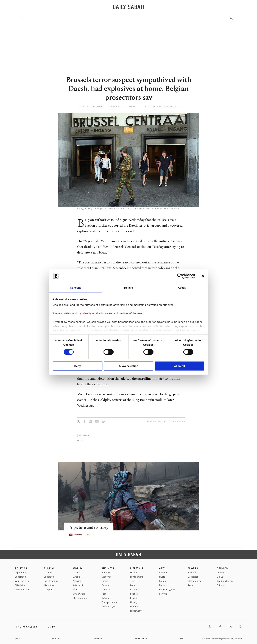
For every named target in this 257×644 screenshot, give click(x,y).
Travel (133, 581)
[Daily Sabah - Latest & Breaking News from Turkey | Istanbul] (128, 7)
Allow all (179, 366)
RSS (181, 639)
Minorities (49, 585)
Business (108, 568)
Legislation (20, 577)
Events (162, 581)
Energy (105, 581)
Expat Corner (137, 611)
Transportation (109, 602)
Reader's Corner (225, 581)
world (81, 440)
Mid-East (77, 573)
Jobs (18, 639)
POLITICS (21, 568)
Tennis (191, 585)
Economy (106, 577)
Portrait (163, 585)
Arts (162, 568)
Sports (193, 568)
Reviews (163, 594)
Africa (76, 590)
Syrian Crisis (79, 594)
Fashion (134, 590)
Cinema (163, 573)
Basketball (193, 577)
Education (49, 577)
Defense (106, 598)
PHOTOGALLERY (83, 535)
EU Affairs (20, 585)
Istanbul (48, 573)
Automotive (107, 573)
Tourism (106, 590)
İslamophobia (80, 598)
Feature (134, 607)
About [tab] (182, 288)
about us (97, 639)
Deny (78, 366)
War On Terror (22, 581)
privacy (56, 639)
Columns (221, 573)
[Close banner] (203, 276)
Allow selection (128, 366)
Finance (105, 585)
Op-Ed (220, 577)
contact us (141, 639)
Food (133, 585)
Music (162, 577)
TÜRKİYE (49, 568)
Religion (134, 598)
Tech (104, 594)
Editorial (221, 585)
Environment (137, 577)
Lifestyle (137, 568)
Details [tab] (128, 288)
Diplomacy (20, 573)
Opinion (223, 568)
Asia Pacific (78, 585)
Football (192, 573)
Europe (76, 577)
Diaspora (49, 590)
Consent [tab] (75, 288)
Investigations (51, 581)
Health (134, 573)
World (77, 568)
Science (134, 594)
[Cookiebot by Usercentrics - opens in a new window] (180, 276)
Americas (77, 581)
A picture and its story (90, 528)
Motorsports (194, 581)
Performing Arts (167, 590)
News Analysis (22, 590)
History (134, 602)
